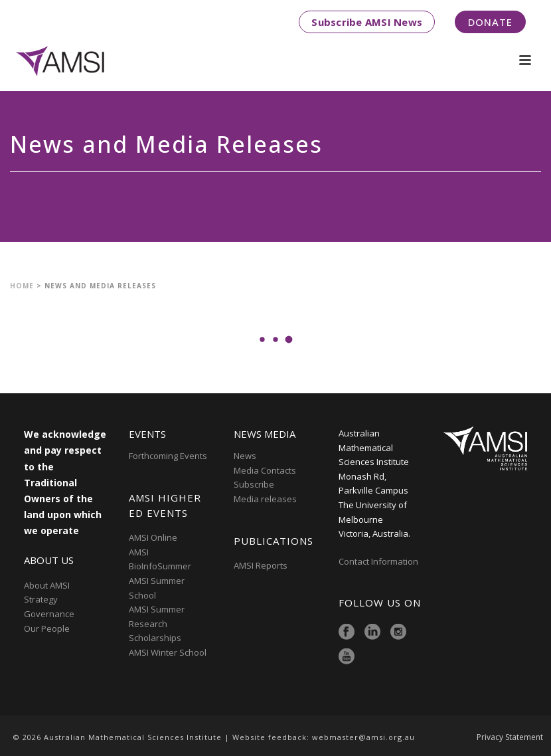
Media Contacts (265, 470)
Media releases (265, 499)
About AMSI (47, 585)
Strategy (41, 599)
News (245, 456)
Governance (49, 614)
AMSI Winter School (168, 652)
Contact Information (379, 561)
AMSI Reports (261, 565)
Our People (47, 628)
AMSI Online (153, 537)
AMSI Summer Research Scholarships (157, 623)
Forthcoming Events (168, 456)
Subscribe (254, 484)
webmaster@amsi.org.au (363, 737)
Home (22, 286)
